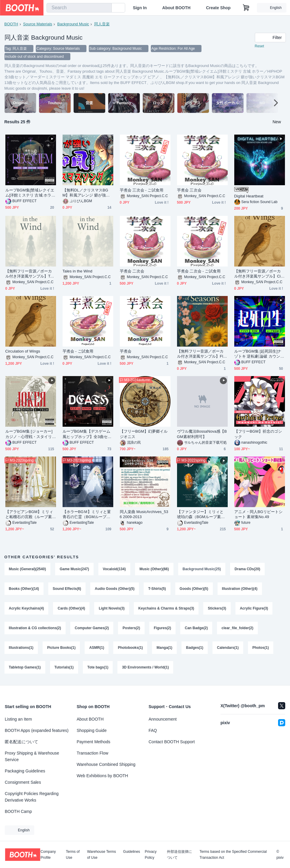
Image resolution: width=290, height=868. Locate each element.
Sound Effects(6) (67, 589)
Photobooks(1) (131, 648)
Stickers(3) (217, 609)
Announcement (163, 719)
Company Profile (48, 855)
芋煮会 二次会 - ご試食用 (199, 272)
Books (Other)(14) (24, 589)
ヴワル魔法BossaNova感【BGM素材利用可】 (202, 434)
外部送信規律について (179, 855)
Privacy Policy (151, 855)
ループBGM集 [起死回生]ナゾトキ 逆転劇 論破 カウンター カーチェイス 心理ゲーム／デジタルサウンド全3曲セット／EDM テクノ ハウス (259, 354)
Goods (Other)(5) (194, 589)
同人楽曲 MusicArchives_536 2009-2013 (144, 515)
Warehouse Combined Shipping (106, 764)
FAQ (153, 730)
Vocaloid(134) (114, 570)
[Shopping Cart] (246, 8)
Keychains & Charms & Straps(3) (166, 609)
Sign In (140, 8)
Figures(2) (162, 629)
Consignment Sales (23, 782)
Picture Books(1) (61, 648)
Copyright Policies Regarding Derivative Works (32, 797)
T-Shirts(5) (157, 589)
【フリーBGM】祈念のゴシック (258, 434)
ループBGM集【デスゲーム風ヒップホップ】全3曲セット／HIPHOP (87, 435)
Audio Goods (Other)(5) (115, 589)
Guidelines (132, 852)
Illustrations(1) (21, 648)
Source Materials (38, 24)
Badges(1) (195, 648)
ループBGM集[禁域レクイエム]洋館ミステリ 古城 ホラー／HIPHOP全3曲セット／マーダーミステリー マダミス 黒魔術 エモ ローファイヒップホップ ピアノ (30, 193)
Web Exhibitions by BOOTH (102, 776)
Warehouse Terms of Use (101, 855)
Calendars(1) (228, 648)
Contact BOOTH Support (172, 742)
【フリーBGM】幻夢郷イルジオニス (144, 434)
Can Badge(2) (196, 629)
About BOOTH (176, 8)
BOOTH (11, 24)
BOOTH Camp (18, 811)
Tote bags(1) (98, 668)
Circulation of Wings (23, 352)
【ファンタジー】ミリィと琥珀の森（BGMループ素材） (200, 515)
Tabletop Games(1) (25, 668)
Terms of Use (73, 855)
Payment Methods (93, 742)
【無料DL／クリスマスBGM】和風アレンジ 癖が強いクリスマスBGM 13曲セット (87, 193)
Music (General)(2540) (28, 570)
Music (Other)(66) (154, 570)
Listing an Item (18, 719)
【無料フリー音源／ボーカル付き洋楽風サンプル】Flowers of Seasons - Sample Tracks (202, 354)
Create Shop (218, 8)
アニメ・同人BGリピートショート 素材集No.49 (259, 515)
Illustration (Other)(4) (240, 589)
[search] (106, 8)
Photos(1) (261, 648)
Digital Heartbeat (249, 197)
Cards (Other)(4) (72, 609)
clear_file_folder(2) (238, 629)
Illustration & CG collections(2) (35, 629)
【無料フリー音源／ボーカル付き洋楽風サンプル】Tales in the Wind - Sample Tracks (30, 274)
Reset (259, 46)
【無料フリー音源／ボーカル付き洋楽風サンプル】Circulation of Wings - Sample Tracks (259, 274)
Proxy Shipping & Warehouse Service (32, 756)
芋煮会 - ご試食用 (78, 352)
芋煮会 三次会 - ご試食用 (142, 191)
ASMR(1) (97, 648)
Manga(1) (165, 648)
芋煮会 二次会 (132, 272)
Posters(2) (132, 629)
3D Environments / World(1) (146, 668)
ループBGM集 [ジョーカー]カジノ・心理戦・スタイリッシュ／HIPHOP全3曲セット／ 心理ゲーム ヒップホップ (30, 435)
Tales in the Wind (77, 272)
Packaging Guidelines (25, 771)
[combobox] (79, 8)
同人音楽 (102, 24)
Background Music (73, 24)
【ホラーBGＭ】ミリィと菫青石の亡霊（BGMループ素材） (87, 515)
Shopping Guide (92, 730)
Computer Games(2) (92, 629)
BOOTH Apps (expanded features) (37, 730)
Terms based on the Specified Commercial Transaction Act (233, 855)
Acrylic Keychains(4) (27, 609)
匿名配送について (21, 742)
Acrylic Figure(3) (254, 609)
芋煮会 (126, 352)
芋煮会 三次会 (189, 191)
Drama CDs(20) (247, 570)
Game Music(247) (74, 570)
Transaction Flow (92, 753)
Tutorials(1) (64, 668)
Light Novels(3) (112, 609)
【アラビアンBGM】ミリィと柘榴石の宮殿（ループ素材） (29, 515)
